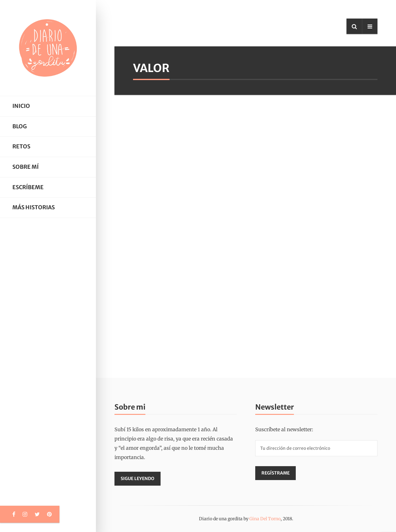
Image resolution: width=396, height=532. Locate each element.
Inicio (21, 106)
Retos (21, 147)
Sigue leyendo (138, 479)
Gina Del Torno (265, 519)
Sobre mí (26, 167)
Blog (20, 126)
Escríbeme (28, 187)
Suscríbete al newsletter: (284, 429)
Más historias (34, 207)
